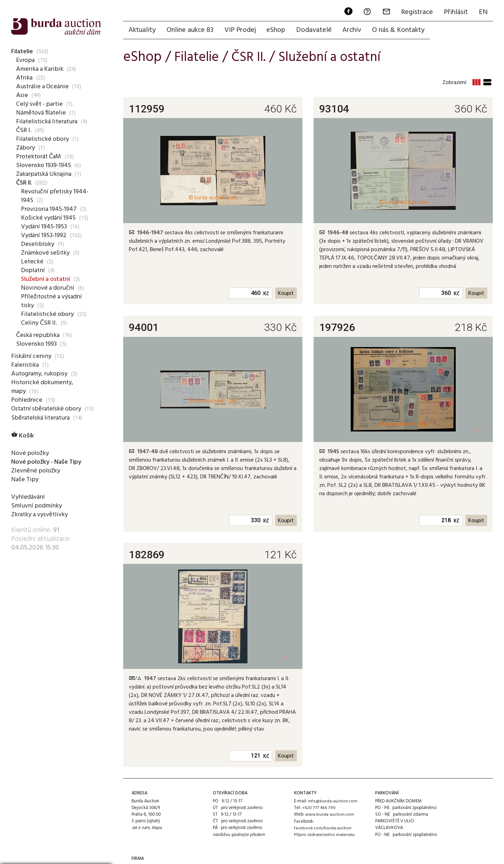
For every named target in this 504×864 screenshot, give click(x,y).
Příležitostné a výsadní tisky (52, 301)
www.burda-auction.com (329, 815)
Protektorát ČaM (40, 157)
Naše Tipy (24, 480)
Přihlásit (455, 13)
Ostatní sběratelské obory (47, 409)
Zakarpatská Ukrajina (45, 174)
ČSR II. (25, 183)
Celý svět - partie (40, 104)
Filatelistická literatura (47, 122)
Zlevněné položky (36, 471)
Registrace (416, 13)
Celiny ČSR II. (39, 323)
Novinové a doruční (48, 288)
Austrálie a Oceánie (43, 87)
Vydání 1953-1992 (45, 235)
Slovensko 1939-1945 (45, 165)
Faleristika (25, 365)
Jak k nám (141, 829)
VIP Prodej (241, 30)
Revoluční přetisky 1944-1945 (55, 196)
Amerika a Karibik (40, 69)
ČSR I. (24, 130)
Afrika (24, 78)
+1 (479, 430)
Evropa (26, 60)
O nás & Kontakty (401, 30)
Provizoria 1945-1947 (50, 209)
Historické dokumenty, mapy (43, 387)
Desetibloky (37, 244)
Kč (266, 295)
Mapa (157, 829)
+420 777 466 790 (319, 808)
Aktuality (142, 30)
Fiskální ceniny (31, 356)
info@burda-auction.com (332, 802)
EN (483, 13)
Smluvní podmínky (37, 506)
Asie (22, 95)
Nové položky (30, 454)
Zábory (26, 148)
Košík (23, 436)
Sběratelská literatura (41, 418)
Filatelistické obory (42, 139)
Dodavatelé (316, 30)
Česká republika (37, 335)
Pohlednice (26, 400)
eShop (278, 30)
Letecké (32, 262)
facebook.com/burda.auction (322, 829)
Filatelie (22, 51)
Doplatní (33, 270)
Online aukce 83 (191, 30)
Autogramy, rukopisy (40, 374)
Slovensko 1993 (38, 344)
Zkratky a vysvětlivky (41, 515)
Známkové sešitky (46, 253)
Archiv (355, 30)
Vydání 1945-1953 (45, 227)
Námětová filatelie (42, 113)
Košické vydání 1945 (49, 218)
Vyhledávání (28, 497)
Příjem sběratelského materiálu (324, 835)
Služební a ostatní (47, 279)
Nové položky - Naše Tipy (48, 462)
